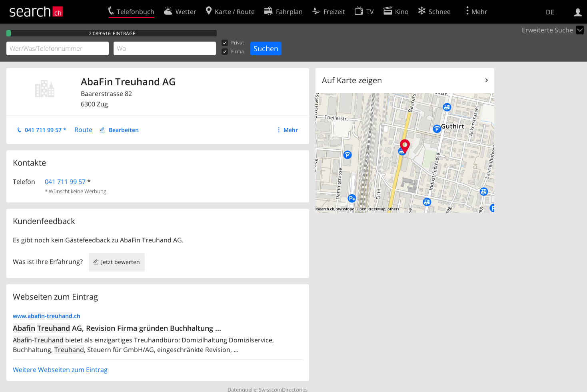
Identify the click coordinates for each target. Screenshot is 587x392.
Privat (233, 43)
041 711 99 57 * (46, 130)
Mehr (291, 130)
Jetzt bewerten (121, 262)
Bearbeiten (124, 130)
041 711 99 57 (65, 182)
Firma (233, 52)
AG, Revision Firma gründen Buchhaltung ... (117, 328)
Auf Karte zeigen (352, 80)
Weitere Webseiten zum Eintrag (60, 370)
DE (550, 12)
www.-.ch (47, 316)
